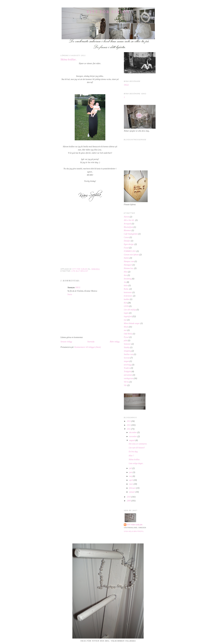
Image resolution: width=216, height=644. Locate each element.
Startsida (91, 342)
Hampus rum (129, 261)
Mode (126, 327)
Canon (126, 237)
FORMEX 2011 (130, 251)
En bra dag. (133, 452)
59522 (126, 85)
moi (125, 330)
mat (125, 320)
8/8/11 (78, 287)
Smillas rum (129, 354)
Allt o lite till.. (129, 220)
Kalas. (126, 289)
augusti (132, 440)
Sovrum (127, 358)
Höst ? (131, 456)
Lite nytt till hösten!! (137, 448)
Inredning (128, 279)
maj (131, 476)
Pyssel (126, 337)
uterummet (128, 375)
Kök (125, 303)
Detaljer (127, 241)
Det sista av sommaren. (138, 444)
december (133, 432)
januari (132, 492)
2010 (129, 497)
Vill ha (126, 382)
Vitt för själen (108, 12)
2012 (129, 425)
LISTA (126, 306)
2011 (129, 429)
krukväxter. (128, 296)
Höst (126, 272)
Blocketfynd (129, 227)
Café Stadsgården (131, 234)
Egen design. (129, 244)
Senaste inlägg (66, 342)
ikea (126, 275)
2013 (129, 421)
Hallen (127, 258)
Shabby (127, 347)
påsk (126, 341)
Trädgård (128, 371)
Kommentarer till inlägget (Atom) (88, 347)
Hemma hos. (129, 268)
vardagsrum (129, 378)
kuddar (127, 299)
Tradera (127, 368)
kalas (126, 285)
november (133, 436)
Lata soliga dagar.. (136, 463)
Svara (70, 294)
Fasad (126, 248)
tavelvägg (128, 365)
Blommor (128, 230)
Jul (125, 282)
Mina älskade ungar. (132, 323)
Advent (127, 217)
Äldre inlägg (115, 342)
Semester (127, 344)
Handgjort (128, 265)
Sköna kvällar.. (135, 460)
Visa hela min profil (134, 531)
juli (131, 468)
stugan (126, 361)
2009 (129, 501)
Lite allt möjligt (80, 271)
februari (133, 488)
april (131, 480)
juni (131, 472)
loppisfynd (128, 316)
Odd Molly (128, 334)
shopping (127, 351)
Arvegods (128, 224)
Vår (125, 385)
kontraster (128, 292)
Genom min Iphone (131, 255)
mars (131, 484)
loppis (126, 313)
